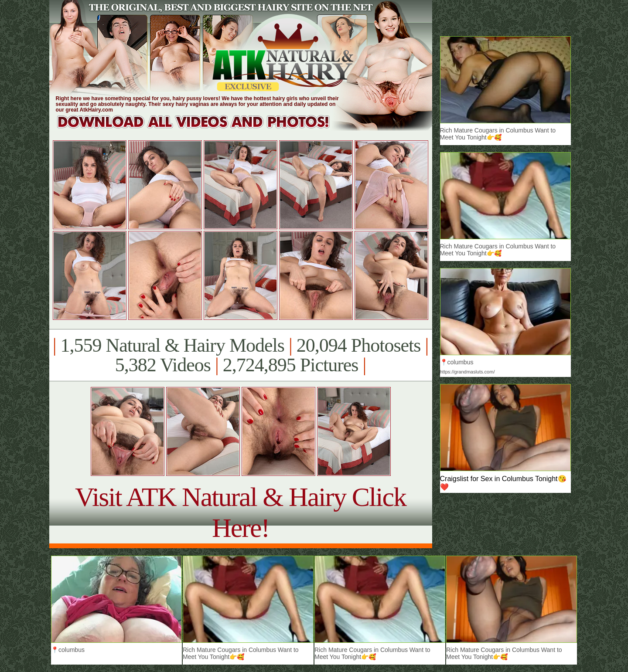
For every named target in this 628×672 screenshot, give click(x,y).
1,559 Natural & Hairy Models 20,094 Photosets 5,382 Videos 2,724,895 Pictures (241, 355)
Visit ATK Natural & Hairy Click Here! (241, 512)
